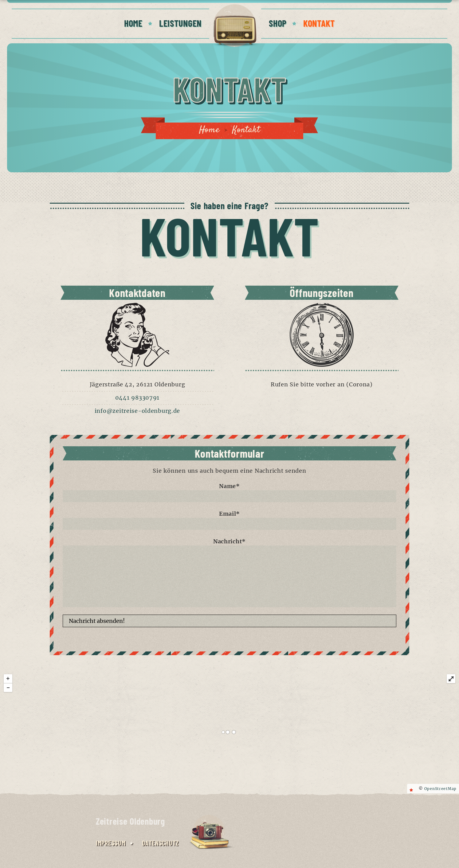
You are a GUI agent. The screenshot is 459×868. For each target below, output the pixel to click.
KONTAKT (319, 23)
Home (209, 130)
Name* (229, 492)
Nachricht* (229, 573)
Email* (229, 520)
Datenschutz (160, 843)
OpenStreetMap (440, 789)
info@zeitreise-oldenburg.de (137, 411)
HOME (133, 23)
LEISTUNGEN (180, 23)
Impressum (111, 843)
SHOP (278, 23)
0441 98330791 (137, 398)
